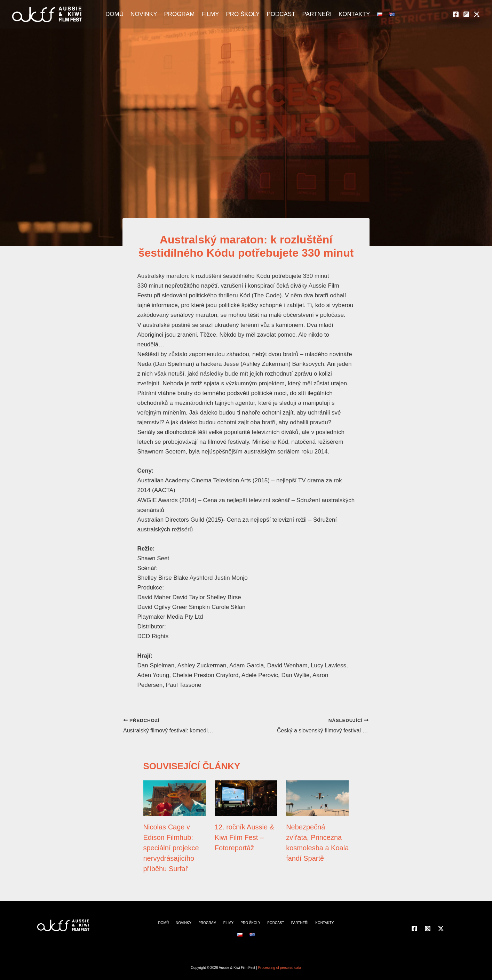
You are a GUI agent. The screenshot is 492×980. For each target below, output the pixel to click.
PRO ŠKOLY (243, 14)
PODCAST (281, 14)
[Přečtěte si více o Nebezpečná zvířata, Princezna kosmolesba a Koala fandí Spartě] (317, 798)
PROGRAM (179, 14)
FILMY (210, 14)
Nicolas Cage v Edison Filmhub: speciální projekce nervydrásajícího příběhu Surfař (171, 848)
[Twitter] (477, 14)
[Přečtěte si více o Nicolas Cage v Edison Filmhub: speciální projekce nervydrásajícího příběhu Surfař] (175, 798)
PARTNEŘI (317, 14)
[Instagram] (466, 14)
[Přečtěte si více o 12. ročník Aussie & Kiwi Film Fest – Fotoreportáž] (246, 798)
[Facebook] (456, 14)
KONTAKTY (354, 14)
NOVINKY (144, 14)
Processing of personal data (279, 968)
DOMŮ (114, 14)
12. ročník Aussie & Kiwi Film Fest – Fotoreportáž (244, 837)
